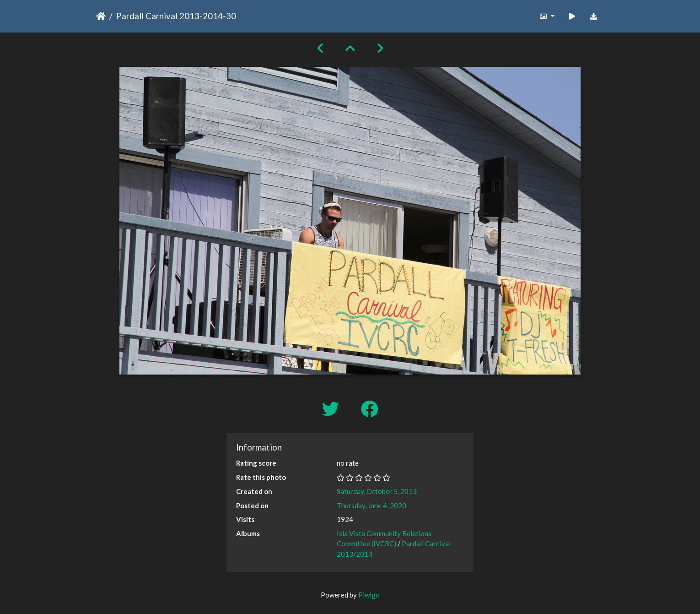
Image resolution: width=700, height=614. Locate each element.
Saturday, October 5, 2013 (377, 491)
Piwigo (369, 595)
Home (101, 16)
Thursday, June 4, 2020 (372, 505)
